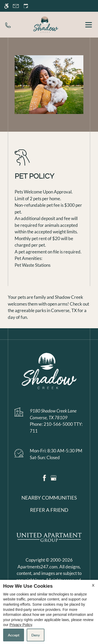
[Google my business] (54, 477)
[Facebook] (44, 477)
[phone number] (8, 25)
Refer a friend (49, 510)
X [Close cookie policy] (93, 585)
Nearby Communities (49, 498)
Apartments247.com (38, 567)
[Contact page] (16, 6)
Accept (14, 635)
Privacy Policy (21, 625)
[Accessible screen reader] (6, 6)
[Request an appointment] (26, 6)
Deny (36, 635)
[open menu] (89, 25)
